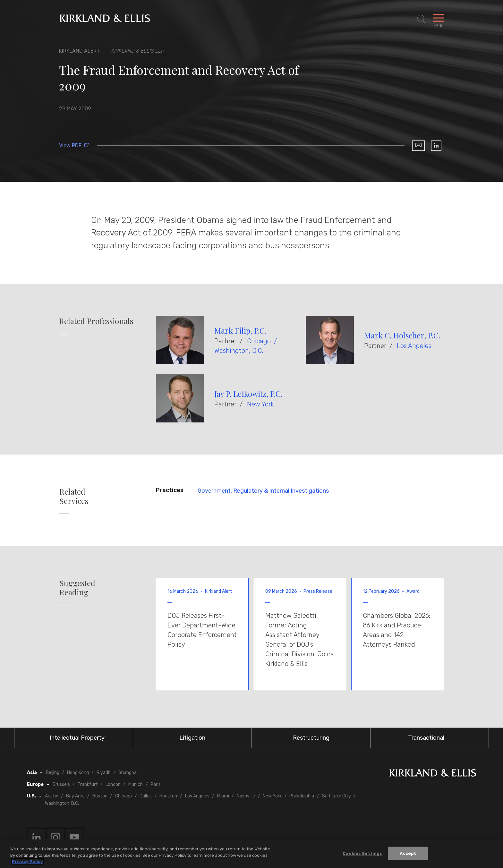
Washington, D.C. (239, 351)
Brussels (61, 784)
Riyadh (104, 773)
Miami (223, 796)
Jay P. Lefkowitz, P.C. (248, 394)
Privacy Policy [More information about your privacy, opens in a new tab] (27, 861)
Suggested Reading (77, 588)
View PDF (74, 145)
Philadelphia (302, 796)
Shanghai (128, 773)
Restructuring (311, 738)
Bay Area (75, 796)
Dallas (146, 796)
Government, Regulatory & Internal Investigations (263, 491)
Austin (52, 796)
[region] (251, 854)
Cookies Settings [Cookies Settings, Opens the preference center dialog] (362, 853)
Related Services (74, 496)
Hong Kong (78, 773)
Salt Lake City (337, 796)
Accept (408, 853)
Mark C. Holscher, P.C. (402, 335)
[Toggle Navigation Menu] (439, 19)
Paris (156, 784)
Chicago (259, 341)
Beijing (53, 773)
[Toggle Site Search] (422, 19)
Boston (100, 796)
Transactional (426, 738)
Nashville (246, 796)
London (113, 784)
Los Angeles (414, 346)
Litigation (192, 738)
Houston (168, 796)
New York (260, 404)
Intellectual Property (77, 738)
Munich (136, 784)
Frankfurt (88, 784)
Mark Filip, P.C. (240, 330)
